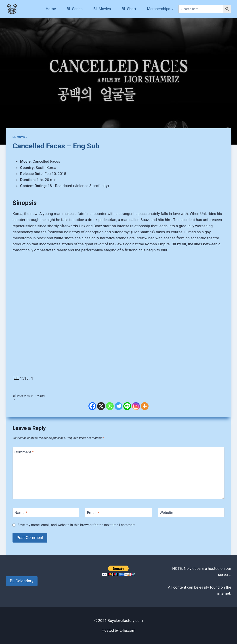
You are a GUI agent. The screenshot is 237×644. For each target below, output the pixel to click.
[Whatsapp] (110, 406)
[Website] (191, 512)
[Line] (127, 406)
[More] (145, 406)
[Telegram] (118, 406)
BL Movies (102, 9)
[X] (101, 406)
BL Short (129, 9)
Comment (24, 452)
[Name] (46, 512)
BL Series (75, 9)
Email (93, 513)
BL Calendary (22, 581)
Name (21, 513)
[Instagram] (136, 406)
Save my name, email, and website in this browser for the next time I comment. (77, 525)
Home (51, 9)
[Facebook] (92, 406)
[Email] (118, 512)
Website (166, 513)
